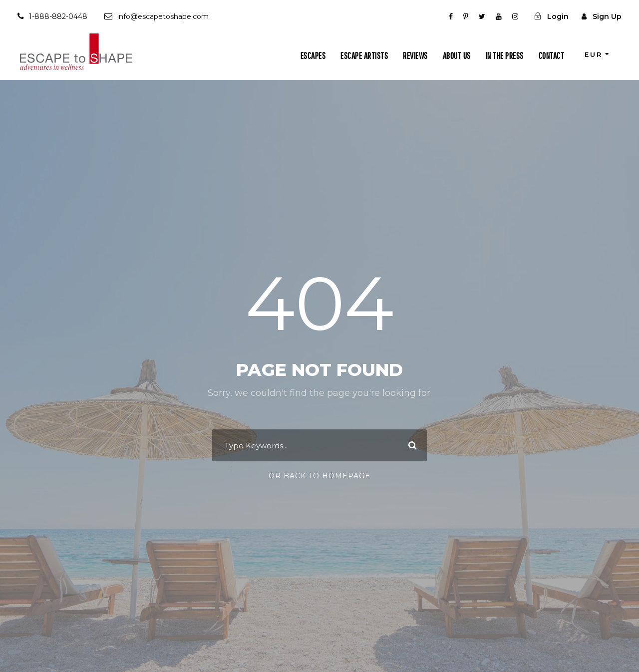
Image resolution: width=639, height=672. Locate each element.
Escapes (313, 56)
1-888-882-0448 (58, 16)
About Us (457, 56)
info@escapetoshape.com (163, 16)
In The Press (505, 56)
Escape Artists (364, 56)
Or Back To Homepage (319, 476)
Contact (552, 56)
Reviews (415, 56)
